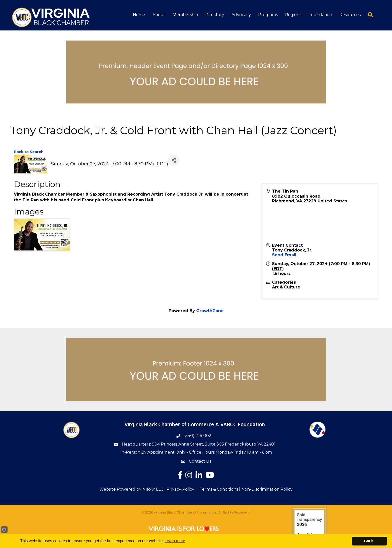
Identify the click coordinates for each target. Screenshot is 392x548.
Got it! (369, 541)
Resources (350, 15)
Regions (293, 15)
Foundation (320, 15)
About (159, 15)
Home (139, 15)
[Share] (174, 160)
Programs (268, 15)
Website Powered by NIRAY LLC (131, 489)
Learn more (175, 541)
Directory (215, 15)
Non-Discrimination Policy (267, 489)
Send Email (284, 255)
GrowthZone (210, 311)
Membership (185, 15)
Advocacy (241, 15)
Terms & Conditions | (220, 489)
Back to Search (29, 152)
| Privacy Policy (179, 489)
